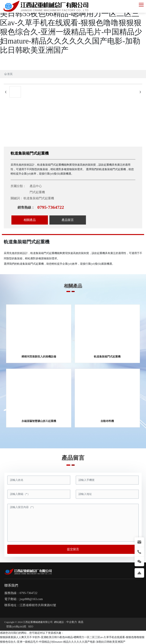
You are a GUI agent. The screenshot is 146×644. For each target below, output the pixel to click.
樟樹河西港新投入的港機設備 (39, 357)
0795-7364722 (51, 207)
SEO (31, 627)
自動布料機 (107, 421)
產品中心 (36, 186)
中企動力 (72, 622)
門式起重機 (37, 192)
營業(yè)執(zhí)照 (16, 627)
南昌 (81, 622)
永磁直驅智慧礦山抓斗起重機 (39, 421)
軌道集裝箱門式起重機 (107, 357)
